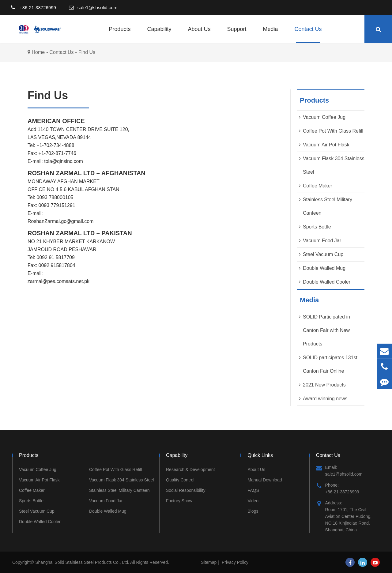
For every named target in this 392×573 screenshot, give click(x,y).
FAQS (253, 490)
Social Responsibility (186, 490)
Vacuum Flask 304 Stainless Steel (121, 480)
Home (38, 52)
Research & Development (190, 469)
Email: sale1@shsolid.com (339, 470)
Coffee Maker (318, 186)
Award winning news (325, 399)
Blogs (253, 511)
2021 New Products (324, 385)
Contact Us (308, 34)
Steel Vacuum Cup (323, 254)
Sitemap (209, 562)
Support (237, 34)
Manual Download (265, 480)
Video (253, 501)
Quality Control (180, 480)
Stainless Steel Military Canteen (119, 490)
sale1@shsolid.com (97, 8)
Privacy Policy (235, 562)
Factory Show (179, 501)
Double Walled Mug (324, 268)
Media (271, 34)
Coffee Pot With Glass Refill (333, 131)
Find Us (87, 52)
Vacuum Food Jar (322, 241)
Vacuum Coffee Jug (324, 117)
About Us (199, 34)
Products (120, 34)
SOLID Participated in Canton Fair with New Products (326, 330)
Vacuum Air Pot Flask (326, 145)
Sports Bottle (317, 227)
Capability (159, 34)
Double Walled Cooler (327, 282)
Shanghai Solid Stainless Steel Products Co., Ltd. (83, 562)
